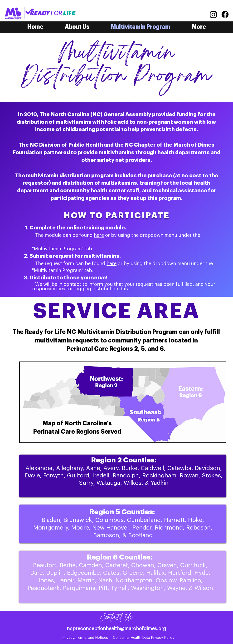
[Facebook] (71, 13)
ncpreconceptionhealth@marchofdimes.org (116, 629)
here (99, 235)
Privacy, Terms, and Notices (85, 638)
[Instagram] (213, 14)
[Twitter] (78, 13)
